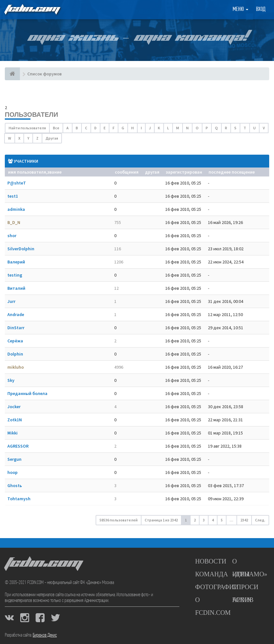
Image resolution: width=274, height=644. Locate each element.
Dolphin (15, 354)
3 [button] (204, 520)
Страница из (161, 520)
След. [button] (260, 520)
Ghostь (15, 485)
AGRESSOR (18, 446)
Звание (55, 172)
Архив (243, 600)
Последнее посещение (232, 172)
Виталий (16, 288)
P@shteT (17, 183)
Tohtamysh (19, 499)
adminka (16, 209)
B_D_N (14, 222)
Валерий (16, 262)
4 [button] (213, 520)
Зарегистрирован (184, 172)
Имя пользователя (27, 172)
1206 (119, 262)
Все (56, 128)
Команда (211, 574)
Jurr (11, 301)
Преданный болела (27, 393)
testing (15, 275)
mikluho (16, 367)
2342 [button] (244, 520)
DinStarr (16, 328)
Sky (11, 380)
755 (118, 222)
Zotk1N (15, 420)
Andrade (16, 314)
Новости (211, 561)
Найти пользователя (27, 128)
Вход (261, 9)
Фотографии (217, 587)
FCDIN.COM (32, 9)
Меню (240, 9)
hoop (13, 472)
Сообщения (127, 172)
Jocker (14, 407)
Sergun (14, 459)
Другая (52, 138)
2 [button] (195, 520)
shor (12, 236)
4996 (119, 367)
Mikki (13, 433)
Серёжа (15, 341)
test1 (13, 196)
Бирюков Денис (45, 635)
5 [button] (222, 520)
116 (118, 249)
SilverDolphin (21, 249)
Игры (241, 574)
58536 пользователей (119, 520)
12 (116, 288)
